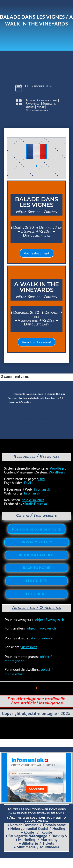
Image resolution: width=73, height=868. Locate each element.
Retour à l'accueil (37, 555)
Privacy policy (37, 542)
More (41, 107)
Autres (30, 100)
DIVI (42, 479)
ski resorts (29, 647)
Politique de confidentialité (36, 529)
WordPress (58, 468)
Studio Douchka (33, 500)
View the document (36, 342)
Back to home (37, 568)
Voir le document (37, 253)
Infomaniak (42, 489)
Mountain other (37, 110)
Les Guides (36, 581)
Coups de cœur (47, 100)
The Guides (36, 594)
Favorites (32, 103)
